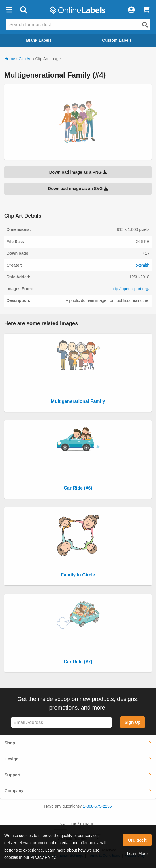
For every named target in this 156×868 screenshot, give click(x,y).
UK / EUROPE (84, 824)
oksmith (142, 265)
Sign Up (132, 722)
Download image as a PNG (78, 172)
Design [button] (12, 759)
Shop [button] (10, 743)
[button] (9, 10)
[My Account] (131, 10)
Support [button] (13, 775)
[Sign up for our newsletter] (61, 722)
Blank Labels (39, 40)
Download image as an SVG (78, 189)
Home (10, 59)
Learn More (137, 854)
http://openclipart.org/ (130, 289)
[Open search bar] (24, 10)
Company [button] (14, 791)
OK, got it (137, 840)
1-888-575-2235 (97, 806)
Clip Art (25, 59)
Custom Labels (117, 40)
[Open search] (145, 25)
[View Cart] (146, 10)
